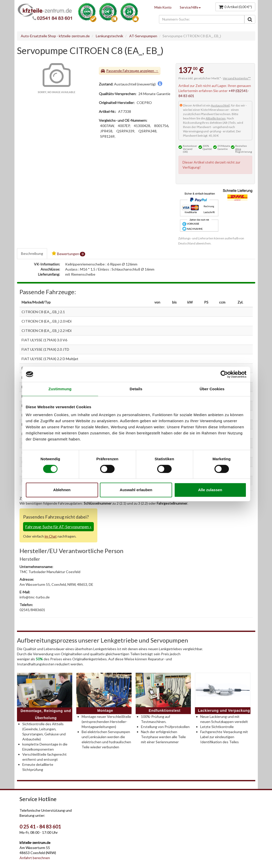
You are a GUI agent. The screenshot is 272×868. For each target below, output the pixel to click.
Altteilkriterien (216, 118)
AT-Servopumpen (143, 36)
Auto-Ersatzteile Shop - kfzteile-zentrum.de (55, 36)
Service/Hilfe (190, 7)
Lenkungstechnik (110, 36)
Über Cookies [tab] (212, 389)
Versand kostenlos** (237, 78)
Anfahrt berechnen (35, 858)
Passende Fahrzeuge (123, 71)
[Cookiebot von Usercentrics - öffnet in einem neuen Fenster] (224, 374)
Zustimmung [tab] (60, 389)
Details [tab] (136, 389)
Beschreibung (32, 253)
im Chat (51, 536)
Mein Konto (163, 7)
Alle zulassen (210, 490)
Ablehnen (62, 490)
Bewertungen (68, 254)
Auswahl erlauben (136, 490)
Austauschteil (220, 105)
